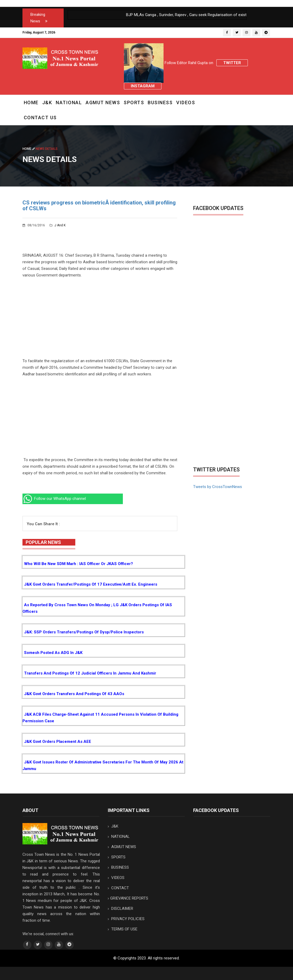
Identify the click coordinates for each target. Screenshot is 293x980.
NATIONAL (69, 102)
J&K (47, 102)
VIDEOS (186, 102)
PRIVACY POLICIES (126, 919)
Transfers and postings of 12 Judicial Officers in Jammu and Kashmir (90, 673)
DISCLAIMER (120, 909)
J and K (58, 225)
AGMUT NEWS (103, 102)
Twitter (232, 63)
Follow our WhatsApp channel (54, 499)
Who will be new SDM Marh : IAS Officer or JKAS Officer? (78, 564)
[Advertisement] (100, 321)
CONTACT (118, 888)
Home (31, 102)
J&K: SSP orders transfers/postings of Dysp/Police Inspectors (84, 632)
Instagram (143, 86)
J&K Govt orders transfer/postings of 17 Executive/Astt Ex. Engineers (91, 584)
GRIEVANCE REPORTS (128, 898)
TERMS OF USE (123, 929)
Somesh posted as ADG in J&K (53, 653)
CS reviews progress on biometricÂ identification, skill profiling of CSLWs (99, 205)
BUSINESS (160, 102)
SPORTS (134, 102)
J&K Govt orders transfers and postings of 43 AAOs (74, 694)
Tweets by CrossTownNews (218, 487)
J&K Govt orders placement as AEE (58, 742)
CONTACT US (40, 118)
